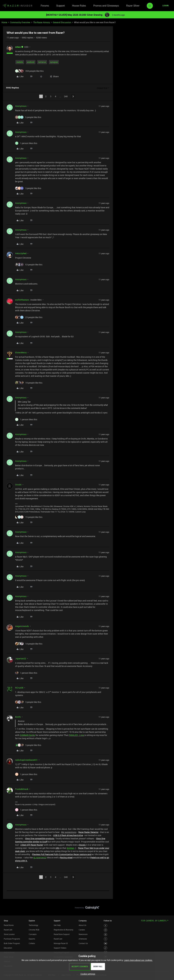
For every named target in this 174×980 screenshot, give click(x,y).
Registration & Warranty (63, 930)
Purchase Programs (12, 939)
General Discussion (62, 22)
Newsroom (83, 934)
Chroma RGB (34, 930)
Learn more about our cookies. (138, 960)
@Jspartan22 (40, 858)
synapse (54, 62)
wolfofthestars (22, 300)
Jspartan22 (21, 658)
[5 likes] (28, 117)
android (31, 62)
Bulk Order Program (12, 943)
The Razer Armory (42, 22)
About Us (82, 925)
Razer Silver (133, 6)
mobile (20, 62)
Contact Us (83, 943)
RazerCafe (8, 930)
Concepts (33, 934)
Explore (32, 921)
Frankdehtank (22, 789)
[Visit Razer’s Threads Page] (106, 935)
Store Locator (9, 934)
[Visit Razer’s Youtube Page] (106, 944)
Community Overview (20, 22)
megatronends (22, 626)
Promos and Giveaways (106, 6)
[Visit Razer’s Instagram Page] (106, 930)
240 (66, 96)
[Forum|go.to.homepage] (17, 6)
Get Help (57, 925)
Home (4, 22)
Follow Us (108, 921)
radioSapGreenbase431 (26, 760)
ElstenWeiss (21, 352)
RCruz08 (19, 688)
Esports (32, 939)
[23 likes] (29, 317)
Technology (33, 925)
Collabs (32, 943)
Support (61, 6)
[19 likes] (29, 383)
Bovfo (18, 717)
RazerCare (58, 939)
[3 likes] (28, 188)
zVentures (83, 939)
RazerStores (9, 925)
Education (8, 948)
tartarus (42, 62)
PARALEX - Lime (77, 735)
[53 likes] (29, 265)
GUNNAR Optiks (27, 735)
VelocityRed (21, 253)
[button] (166, 6)
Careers (82, 930)
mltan (18, 47)
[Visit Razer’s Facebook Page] (106, 926)
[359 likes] (29, 71)
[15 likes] (29, 517)
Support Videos (60, 948)
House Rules (79, 6)
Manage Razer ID (61, 943)
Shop (6, 921)
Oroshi (18, 485)
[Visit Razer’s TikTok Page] (106, 948)
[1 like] (26, 143)
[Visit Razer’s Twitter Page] (106, 939)
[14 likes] (29, 644)
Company (83, 921)
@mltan (71, 848)
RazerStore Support (62, 934)
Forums (45, 6)
